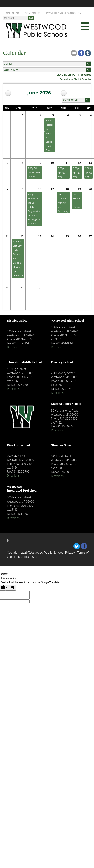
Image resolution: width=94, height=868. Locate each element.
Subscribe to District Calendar (75, 79)
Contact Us (32, 13)
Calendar (12, 13)
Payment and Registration (64, 13)
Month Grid (66, 75)
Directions (13, 347)
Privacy (70, 553)
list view (84, 75)
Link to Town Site (26, 557)
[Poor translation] (11, 588)
